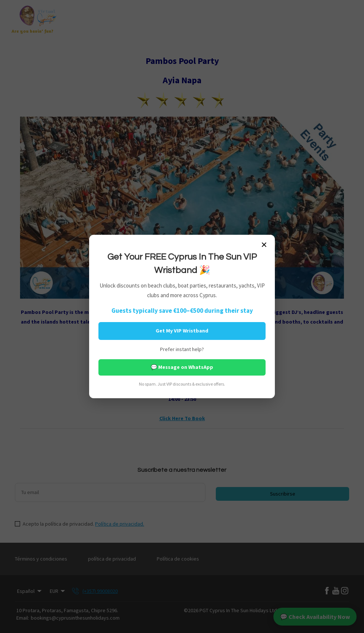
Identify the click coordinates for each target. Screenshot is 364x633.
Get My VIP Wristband (182, 331)
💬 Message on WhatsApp (182, 367)
